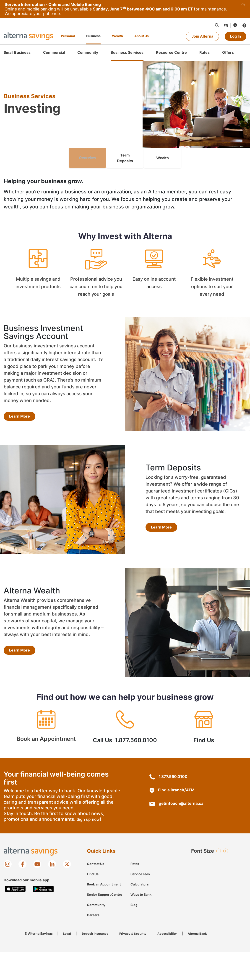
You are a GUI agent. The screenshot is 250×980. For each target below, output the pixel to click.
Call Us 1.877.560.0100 (125, 724)
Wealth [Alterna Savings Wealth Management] (117, 36)
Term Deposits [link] (125, 155)
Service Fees (140, 869)
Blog (134, 899)
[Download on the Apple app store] (15, 884)
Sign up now (89, 814)
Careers (93, 910)
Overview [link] (87, 155)
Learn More (20, 411)
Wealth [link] (162, 155)
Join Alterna (202, 36)
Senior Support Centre (104, 889)
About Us (142, 36)
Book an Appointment (46, 724)
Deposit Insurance (97, 928)
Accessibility (171, 928)
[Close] (243, 9)
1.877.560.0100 (169, 771)
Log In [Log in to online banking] (236, 36)
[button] (217, 25)
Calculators (140, 879)
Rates (135, 858)
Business (93, 36)
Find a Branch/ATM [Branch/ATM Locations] (172, 785)
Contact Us (96, 858)
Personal (68, 36)
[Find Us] (235, 25)
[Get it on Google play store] (43, 884)
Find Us (204, 724)
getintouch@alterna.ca (177, 798)
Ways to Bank (141, 889)
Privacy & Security (136, 928)
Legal (67, 928)
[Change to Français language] (226, 26)
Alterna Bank (202, 928)
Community (96, 899)
